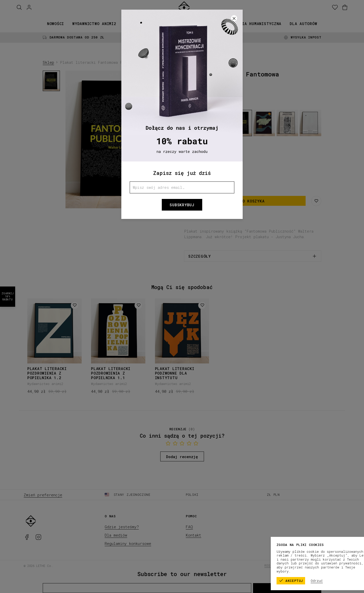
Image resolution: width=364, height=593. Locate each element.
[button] (182, 296)
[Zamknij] (234, 18)
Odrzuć (341, 581)
